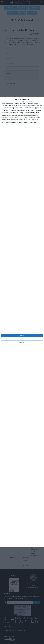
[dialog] (22, 322)
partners (10, 102)
